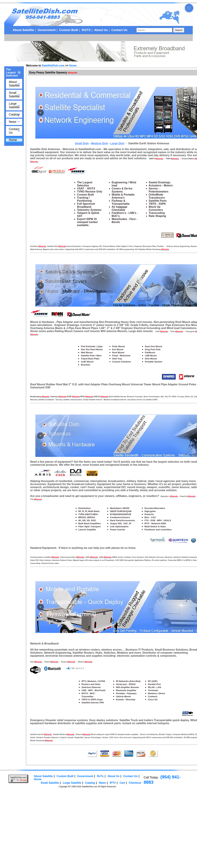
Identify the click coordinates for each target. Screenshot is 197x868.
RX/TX (86, 30)
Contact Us (119, 30)
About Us (101, 30)
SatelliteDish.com (53, 66)
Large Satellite (14, 105)
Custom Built (69, 30)
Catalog (14, 114)
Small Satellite (14, 95)
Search (179, 30)
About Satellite (23, 30)
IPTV (113, 783)
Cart (122, 783)
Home (13, 140)
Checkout (135, 783)
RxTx (100, 776)
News (13, 122)
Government (47, 30)
